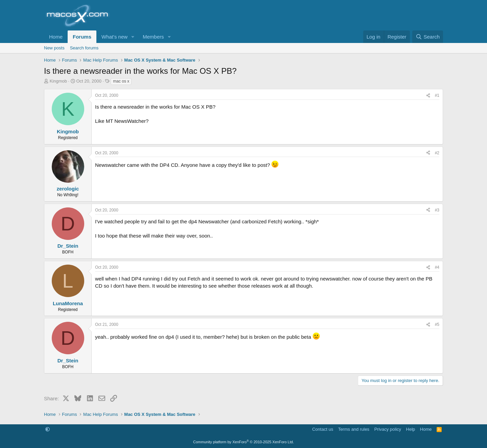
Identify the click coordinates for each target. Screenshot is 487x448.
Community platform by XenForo (243, 442)
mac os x (121, 81)
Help (411, 429)
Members (153, 37)
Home (56, 37)
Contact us (323, 429)
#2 (437, 153)
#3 (437, 210)
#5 (437, 324)
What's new (114, 37)
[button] (133, 37)
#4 (437, 267)
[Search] (428, 37)
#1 (437, 95)
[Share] (428, 96)
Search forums (84, 48)
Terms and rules (354, 429)
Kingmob (58, 81)
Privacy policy (388, 429)
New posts (54, 48)
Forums (82, 37)
